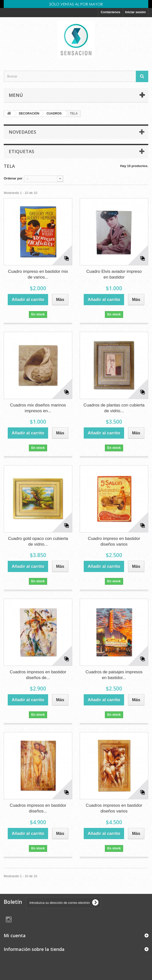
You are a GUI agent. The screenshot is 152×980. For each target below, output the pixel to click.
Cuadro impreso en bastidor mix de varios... (38, 274)
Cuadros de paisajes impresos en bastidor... (114, 675)
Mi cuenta (15, 935)
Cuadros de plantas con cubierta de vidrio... (114, 408)
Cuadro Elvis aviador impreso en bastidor (114, 274)
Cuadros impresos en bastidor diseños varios (114, 808)
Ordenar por (13, 178)
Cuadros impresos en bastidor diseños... (38, 808)
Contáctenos (111, 12)
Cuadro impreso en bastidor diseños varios (114, 541)
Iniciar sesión (135, 12)
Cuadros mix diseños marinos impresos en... (38, 408)
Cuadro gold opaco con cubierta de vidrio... (38, 541)
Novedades (22, 132)
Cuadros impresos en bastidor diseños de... (38, 675)
